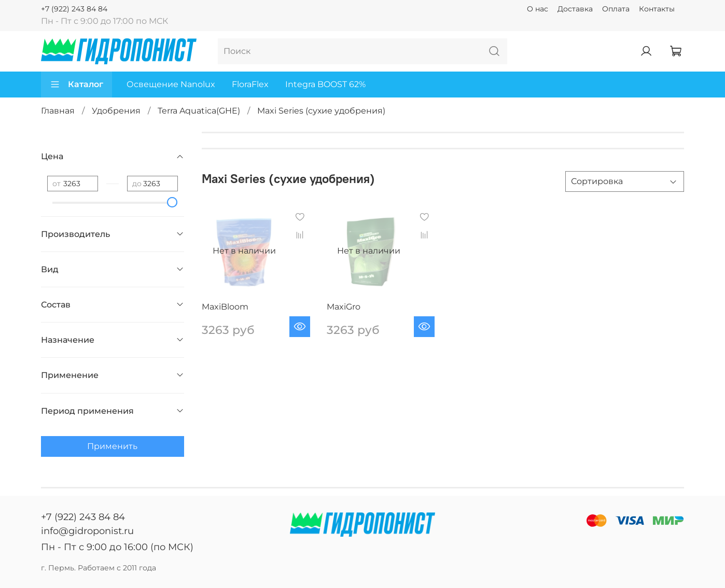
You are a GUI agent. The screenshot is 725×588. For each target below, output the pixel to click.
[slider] (173, 202)
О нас (538, 9)
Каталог (76, 85)
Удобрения (116, 111)
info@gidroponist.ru (87, 531)
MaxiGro (344, 307)
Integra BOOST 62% (325, 84)
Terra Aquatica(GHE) (199, 111)
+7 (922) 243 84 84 (74, 9)
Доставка (575, 9)
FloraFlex (250, 84)
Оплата (616, 9)
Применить (112, 446)
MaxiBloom (225, 307)
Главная (58, 111)
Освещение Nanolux (171, 84)
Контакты (657, 9)
